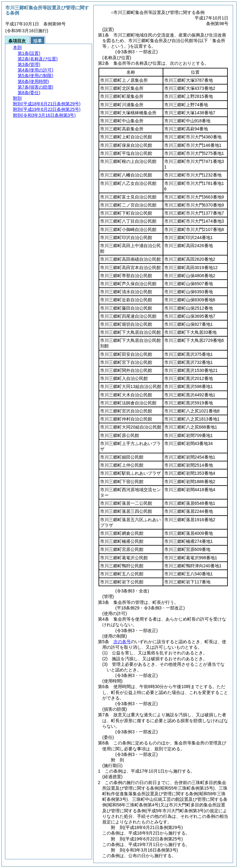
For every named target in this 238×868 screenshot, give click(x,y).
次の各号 (122, 642)
